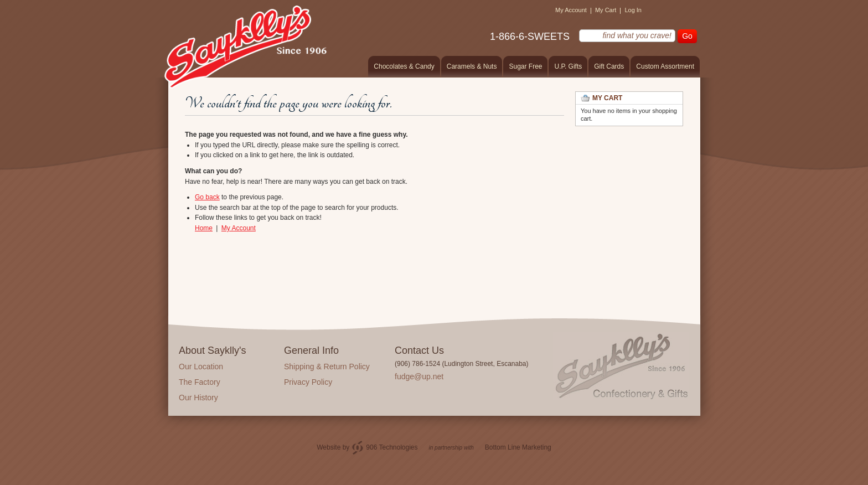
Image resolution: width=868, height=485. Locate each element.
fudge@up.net (419, 376)
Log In (633, 10)
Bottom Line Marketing (518, 447)
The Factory (200, 382)
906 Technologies (392, 447)
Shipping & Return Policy (327, 367)
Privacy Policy (308, 382)
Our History (198, 398)
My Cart (606, 10)
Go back (207, 197)
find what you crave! (572, 35)
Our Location (201, 367)
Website (329, 447)
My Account (571, 10)
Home (204, 228)
